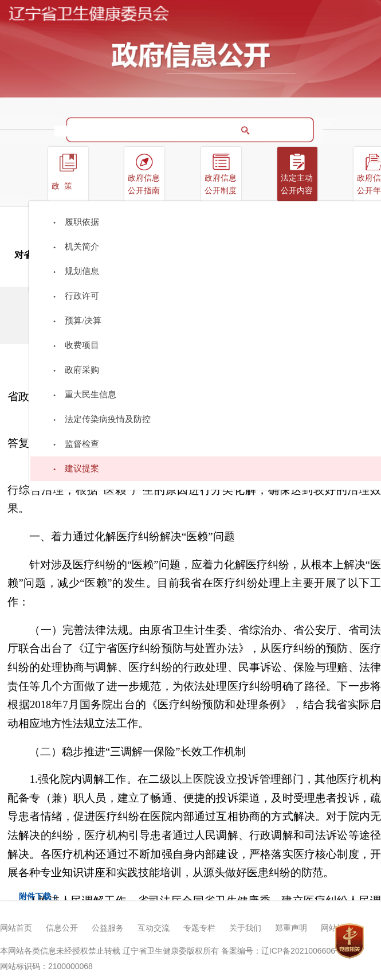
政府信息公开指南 (144, 184)
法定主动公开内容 (297, 184)
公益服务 (108, 928)
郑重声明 (291, 928)
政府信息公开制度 (221, 184)
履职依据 (82, 222)
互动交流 (154, 928)
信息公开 (62, 928)
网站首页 (16, 928)
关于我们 (245, 928)
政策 (64, 186)
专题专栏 (199, 928)
